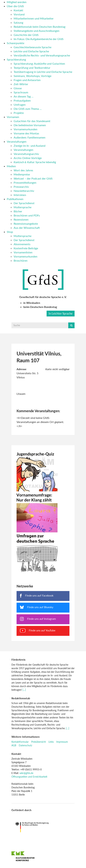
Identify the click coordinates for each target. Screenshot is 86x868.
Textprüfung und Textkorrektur (32, 68)
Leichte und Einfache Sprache (31, 51)
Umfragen (20, 105)
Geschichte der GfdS (26, 35)
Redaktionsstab (21, 698)
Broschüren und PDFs (27, 215)
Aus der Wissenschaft (27, 228)
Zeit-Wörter (21, 84)
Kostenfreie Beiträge (26, 248)
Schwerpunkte (16, 43)
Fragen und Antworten (27, 80)
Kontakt (18, 10)
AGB (14, 745)
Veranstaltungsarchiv (26, 154)
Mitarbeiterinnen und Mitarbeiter (34, 18)
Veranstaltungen (17, 141)
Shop (10, 232)
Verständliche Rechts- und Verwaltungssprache (42, 55)
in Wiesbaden (32, 303)
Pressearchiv (21, 187)
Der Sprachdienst (24, 203)
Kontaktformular (20, 742)
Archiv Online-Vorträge (28, 158)
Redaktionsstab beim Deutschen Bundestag (40, 27)
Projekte (19, 113)
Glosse (18, 88)
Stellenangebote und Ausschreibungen (37, 31)
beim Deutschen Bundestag (40, 307)
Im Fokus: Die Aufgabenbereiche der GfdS (39, 39)
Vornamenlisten (23, 252)
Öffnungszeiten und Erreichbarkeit (29, 777)
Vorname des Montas (26, 133)
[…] (24, 690)
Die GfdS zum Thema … (28, 109)
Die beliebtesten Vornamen (30, 125)
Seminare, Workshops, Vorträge (33, 76)
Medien (11, 166)
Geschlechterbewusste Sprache (33, 47)
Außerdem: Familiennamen (30, 137)
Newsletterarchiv (24, 191)
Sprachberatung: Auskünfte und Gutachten (39, 64)
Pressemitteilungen (25, 183)
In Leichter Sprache (61, 313)
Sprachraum (21, 92)
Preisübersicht (39, 742)
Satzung (18, 22)
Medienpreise (22, 174)
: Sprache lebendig (35, 162)
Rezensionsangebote (26, 224)
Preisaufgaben (22, 100)
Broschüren (21, 260)
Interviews (20, 195)
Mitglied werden (17, 2)
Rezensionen (21, 219)
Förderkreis (18, 660)
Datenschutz (25, 745)
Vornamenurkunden (26, 129)
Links (51, 742)
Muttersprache (23, 207)
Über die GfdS (15, 6)
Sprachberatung (16, 59)
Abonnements (22, 244)
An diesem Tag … (24, 96)
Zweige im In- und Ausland (30, 146)
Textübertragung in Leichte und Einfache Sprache (43, 72)
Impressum (62, 742)
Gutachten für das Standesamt (32, 121)
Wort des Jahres (23, 170)
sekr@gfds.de (26, 773)
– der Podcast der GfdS (33, 178)
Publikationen (15, 199)
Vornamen (13, 117)
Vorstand (19, 14)
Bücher (18, 211)
